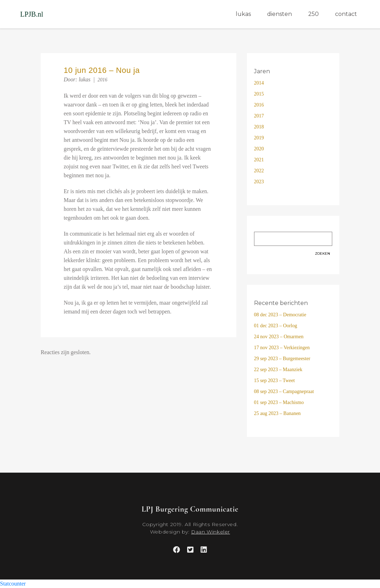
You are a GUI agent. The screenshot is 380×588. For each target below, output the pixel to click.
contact (346, 14)
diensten (280, 14)
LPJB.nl (32, 14)
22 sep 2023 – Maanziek (278, 370)
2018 (259, 127)
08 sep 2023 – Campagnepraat (284, 391)
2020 (259, 149)
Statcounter (13, 584)
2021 (259, 160)
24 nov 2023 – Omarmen (279, 337)
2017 (259, 116)
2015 (259, 94)
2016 (103, 80)
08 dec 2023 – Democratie (280, 315)
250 (313, 14)
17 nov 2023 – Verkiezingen (282, 348)
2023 (259, 182)
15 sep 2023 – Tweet (274, 381)
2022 (259, 171)
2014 (259, 83)
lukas (243, 14)
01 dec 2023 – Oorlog (276, 326)
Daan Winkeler (211, 532)
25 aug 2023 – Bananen (277, 413)
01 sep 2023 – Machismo (279, 402)
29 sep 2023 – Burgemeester (282, 359)
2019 (259, 138)
